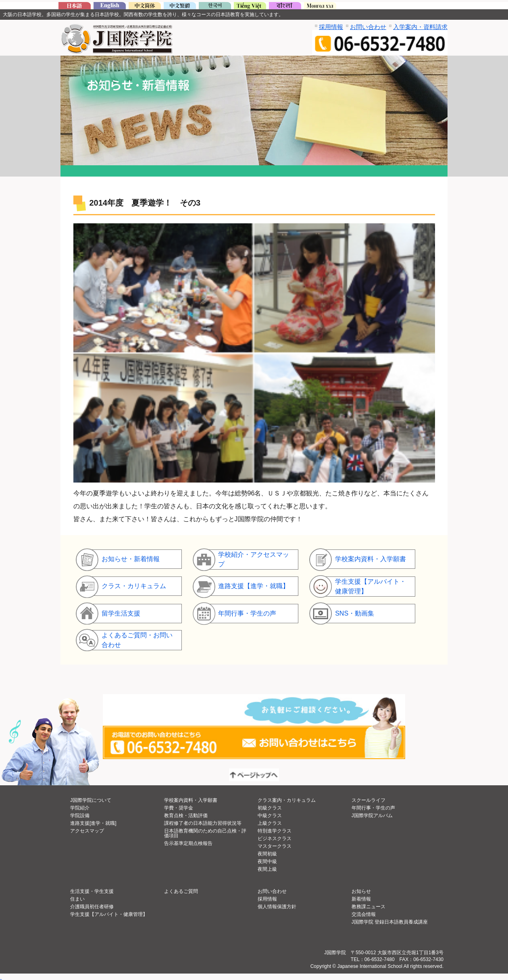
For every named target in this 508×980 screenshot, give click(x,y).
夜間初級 (267, 854)
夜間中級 (267, 861)
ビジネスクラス (275, 839)
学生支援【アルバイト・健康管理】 (109, 914)
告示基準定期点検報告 (188, 843)
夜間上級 (267, 869)
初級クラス (270, 808)
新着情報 (361, 899)
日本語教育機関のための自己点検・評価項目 (205, 833)
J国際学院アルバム (372, 816)
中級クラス (270, 816)
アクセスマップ (87, 831)
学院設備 (80, 816)
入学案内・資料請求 (420, 27)
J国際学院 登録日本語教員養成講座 (390, 922)
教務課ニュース (369, 907)
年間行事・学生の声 (373, 808)
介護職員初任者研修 (92, 907)
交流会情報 (364, 914)
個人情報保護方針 (277, 907)
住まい (77, 899)
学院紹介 (80, 808)
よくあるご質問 (181, 891)
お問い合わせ (368, 27)
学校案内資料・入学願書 (191, 800)
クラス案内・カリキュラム (287, 800)
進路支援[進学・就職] (93, 823)
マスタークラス (275, 846)
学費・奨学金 (179, 808)
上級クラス (270, 823)
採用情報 (331, 27)
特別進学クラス (275, 831)
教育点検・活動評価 (186, 816)
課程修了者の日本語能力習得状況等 (203, 823)
